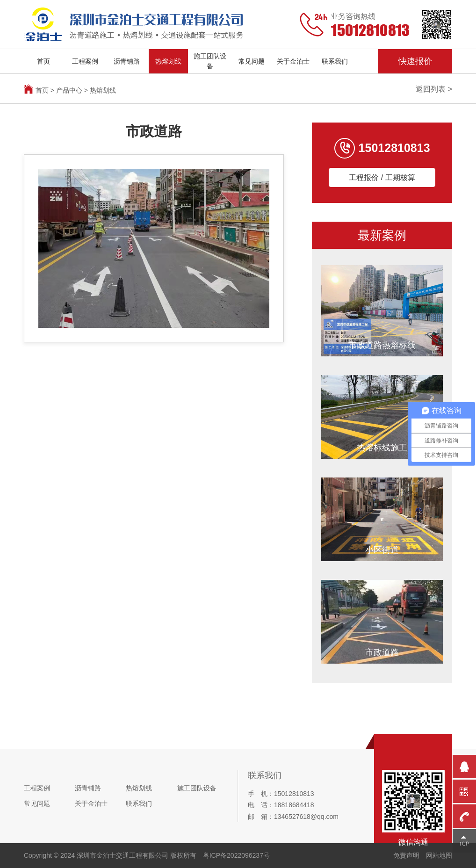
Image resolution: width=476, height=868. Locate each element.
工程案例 (85, 61)
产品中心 (69, 90)
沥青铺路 (127, 61)
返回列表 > (434, 89)
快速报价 (415, 61)
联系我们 (335, 61)
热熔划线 (168, 61)
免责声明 (406, 855)
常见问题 (252, 61)
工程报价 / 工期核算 (382, 177)
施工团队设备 (210, 61)
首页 (43, 61)
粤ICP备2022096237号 (236, 855)
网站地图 (439, 855)
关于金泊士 (293, 61)
